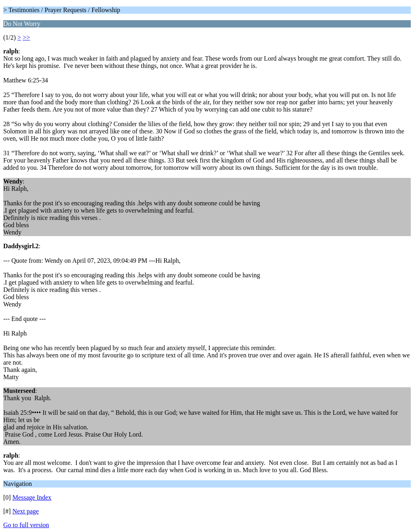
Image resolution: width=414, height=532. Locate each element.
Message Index (32, 497)
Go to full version (26, 525)
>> (26, 37)
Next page (26, 511)
